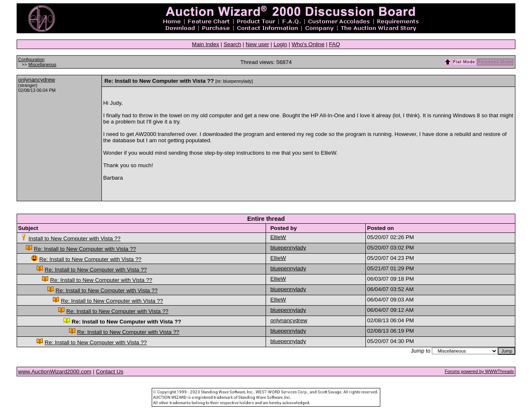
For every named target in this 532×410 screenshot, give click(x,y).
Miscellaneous (42, 64)
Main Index (206, 44)
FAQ (334, 44)
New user (257, 44)
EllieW (278, 237)
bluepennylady (288, 248)
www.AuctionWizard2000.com (55, 372)
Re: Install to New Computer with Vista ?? (85, 249)
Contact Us (110, 372)
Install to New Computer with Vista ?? (75, 238)
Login (280, 44)
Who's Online (308, 44)
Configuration (31, 59)
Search (232, 44)
